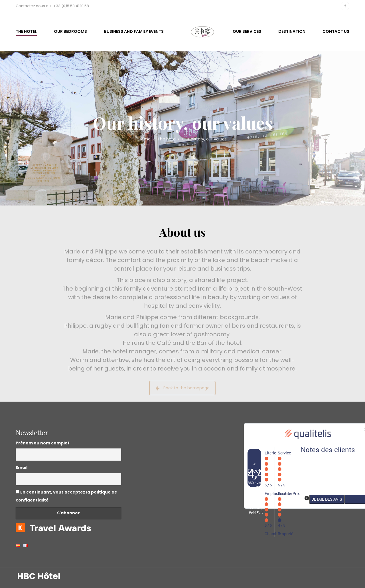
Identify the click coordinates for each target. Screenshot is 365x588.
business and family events (134, 31)
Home (145, 139)
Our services (247, 31)
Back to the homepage (182, 388)
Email (22, 468)
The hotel (26, 31)
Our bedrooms (70, 31)
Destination (292, 31)
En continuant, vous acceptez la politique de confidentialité (66, 496)
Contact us (336, 31)
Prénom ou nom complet (43, 443)
